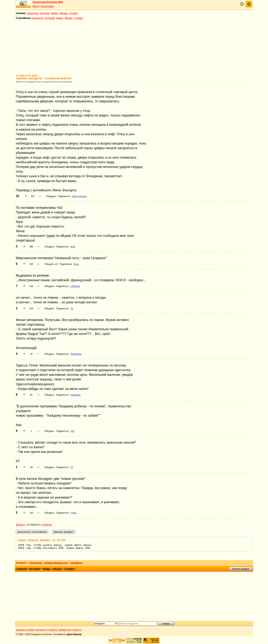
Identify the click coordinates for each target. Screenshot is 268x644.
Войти (36, 6)
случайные (76, 563)
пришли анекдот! (241, 569)
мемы (55, 13)
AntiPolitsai (76, 354)
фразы (64, 13)
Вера (76, 264)
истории (45, 13)
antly (73, 247)
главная (21, 569)
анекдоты (33, 13)
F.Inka (73, 513)
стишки (73, 13)
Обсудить (51, 196)
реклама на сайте (25, 630)
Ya (72, 309)
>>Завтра (46, 525)
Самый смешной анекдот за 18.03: (42, 540)
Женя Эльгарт (79, 196)
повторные (36, 563)
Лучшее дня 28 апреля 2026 (48, 2)
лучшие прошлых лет (56, 563)
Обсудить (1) (51, 264)
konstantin (75, 395)
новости (77, 630)
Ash (72, 431)
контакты (41, 630)
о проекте (52, 630)
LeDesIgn (75, 286)
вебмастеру (65, 630)
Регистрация (47, 6)
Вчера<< (21, 525)
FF (72, 467)
